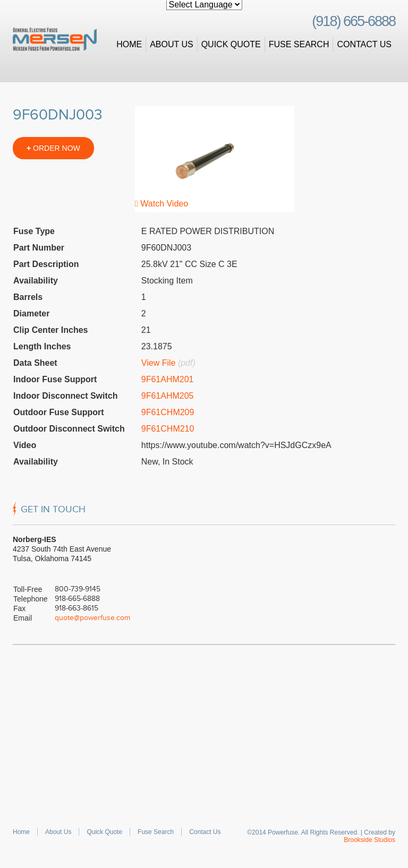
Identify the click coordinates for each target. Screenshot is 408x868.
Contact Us (364, 44)
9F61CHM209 (168, 412)
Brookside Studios (369, 840)
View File (159, 363)
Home (129, 44)
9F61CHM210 (168, 429)
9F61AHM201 (168, 379)
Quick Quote (231, 44)
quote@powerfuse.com (92, 618)
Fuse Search (299, 44)
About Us (172, 44)
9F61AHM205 (168, 396)
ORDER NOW (53, 148)
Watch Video (161, 204)
